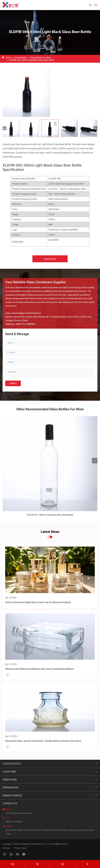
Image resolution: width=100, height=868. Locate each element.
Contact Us (10, 803)
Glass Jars (9, 772)
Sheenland (10, 780)
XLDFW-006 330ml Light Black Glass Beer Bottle (32, 60)
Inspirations (10, 788)
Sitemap (6, 848)
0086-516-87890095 (14, 822)
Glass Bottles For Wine (41, 58)
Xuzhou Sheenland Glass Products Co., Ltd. (32, 844)
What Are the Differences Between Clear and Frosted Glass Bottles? (40, 669)
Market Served (12, 796)
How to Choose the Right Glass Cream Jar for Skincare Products (38, 602)
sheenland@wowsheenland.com (19, 813)
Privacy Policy (20, 848)
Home (8, 58)
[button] (5, 128)
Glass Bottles (21, 58)
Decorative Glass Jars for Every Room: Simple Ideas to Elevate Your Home (43, 741)
